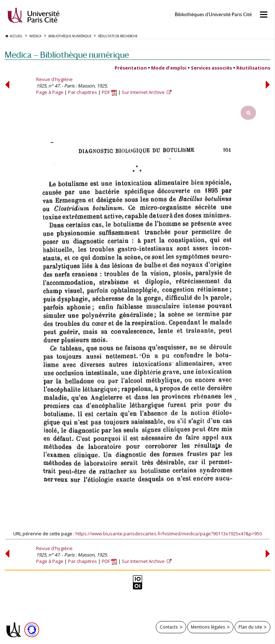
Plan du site (250, 627)
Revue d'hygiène (54, 79)
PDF (109, 92)
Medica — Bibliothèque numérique (67, 55)
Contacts (169, 627)
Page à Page (50, 92)
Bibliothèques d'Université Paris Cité (213, 15)
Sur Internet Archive (144, 92)
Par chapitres (83, 92)
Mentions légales (208, 627)
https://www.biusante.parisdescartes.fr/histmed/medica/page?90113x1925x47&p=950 (169, 534)
